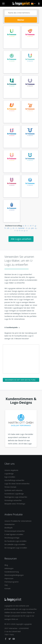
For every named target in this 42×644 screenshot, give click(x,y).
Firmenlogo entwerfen (13, 500)
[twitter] (10, 639)
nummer (21, 228)
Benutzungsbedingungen (14, 575)
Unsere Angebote (11, 470)
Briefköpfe (9, 528)
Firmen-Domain (10, 487)
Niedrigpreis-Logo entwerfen (16, 497)
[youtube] (14, 639)
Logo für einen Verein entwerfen (17, 484)
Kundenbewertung (12, 572)
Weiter (21, 20)
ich (8, 228)
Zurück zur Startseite (21, 3)
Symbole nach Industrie (13, 490)
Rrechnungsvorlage (12, 538)
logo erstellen (10, 477)
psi (32, 228)
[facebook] (6, 639)
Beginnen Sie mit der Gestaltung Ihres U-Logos (20, 380)
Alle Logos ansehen (21, 239)
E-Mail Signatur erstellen (14, 534)
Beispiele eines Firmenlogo (15, 504)
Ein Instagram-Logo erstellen (16, 548)
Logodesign (9, 474)
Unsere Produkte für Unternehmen (18, 521)
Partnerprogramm (12, 582)
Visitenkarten (10, 524)
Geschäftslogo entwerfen (14, 480)
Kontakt (8, 588)
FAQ (6, 585)
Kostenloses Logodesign (14, 494)
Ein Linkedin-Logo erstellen (15, 544)
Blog (6, 565)
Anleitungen (9, 568)
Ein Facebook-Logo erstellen (15, 541)
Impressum (9, 578)
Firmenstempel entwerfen (15, 531)
